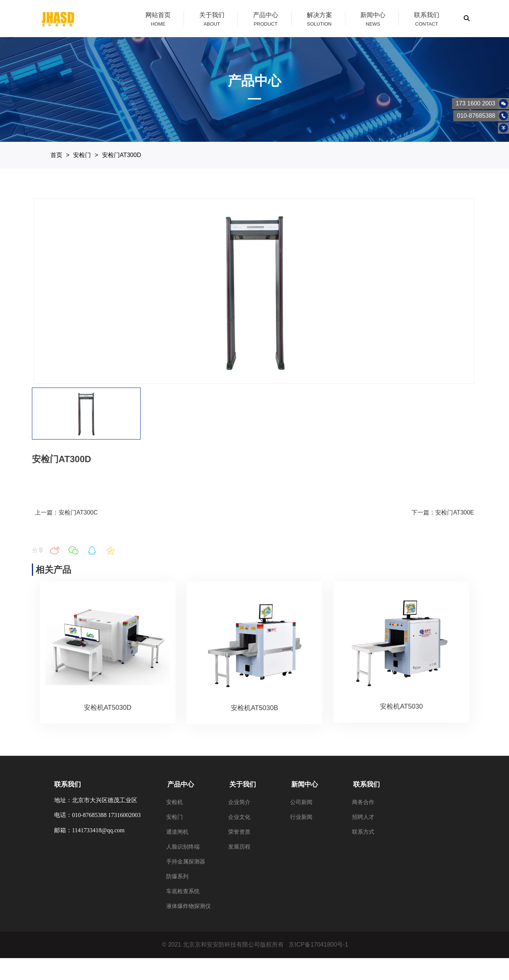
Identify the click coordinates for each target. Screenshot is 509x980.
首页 (56, 155)
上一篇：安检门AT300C (66, 512)
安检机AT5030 (401, 706)
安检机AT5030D (108, 708)
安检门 (82, 155)
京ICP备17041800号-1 (318, 945)
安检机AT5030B (254, 708)
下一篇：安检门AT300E (443, 512)
